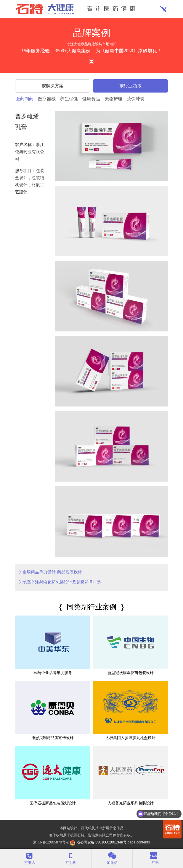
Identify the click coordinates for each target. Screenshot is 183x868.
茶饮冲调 (136, 99)
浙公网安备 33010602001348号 (98, 842)
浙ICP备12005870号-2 (51, 842)
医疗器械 (47, 99)
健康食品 (91, 99)
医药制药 (25, 99)
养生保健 (69, 99)
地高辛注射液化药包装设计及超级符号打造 (62, 582)
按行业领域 (130, 86)
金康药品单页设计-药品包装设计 (52, 572)
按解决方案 (53, 86)
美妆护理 (113, 99)
